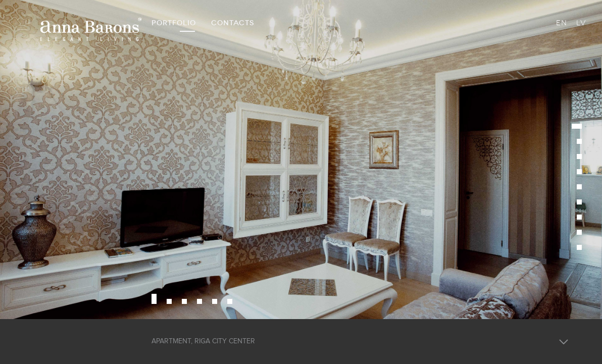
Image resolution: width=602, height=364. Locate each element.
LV (581, 23)
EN (562, 23)
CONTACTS (233, 23)
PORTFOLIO (174, 23)
